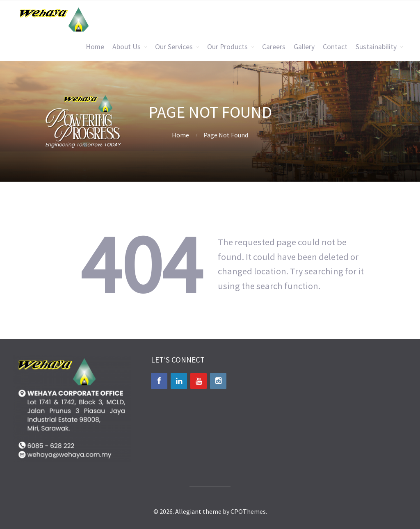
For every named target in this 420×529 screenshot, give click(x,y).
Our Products (227, 47)
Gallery (304, 47)
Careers (274, 47)
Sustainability (376, 47)
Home (95, 47)
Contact (335, 47)
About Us (127, 47)
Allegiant (188, 511)
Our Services (174, 47)
